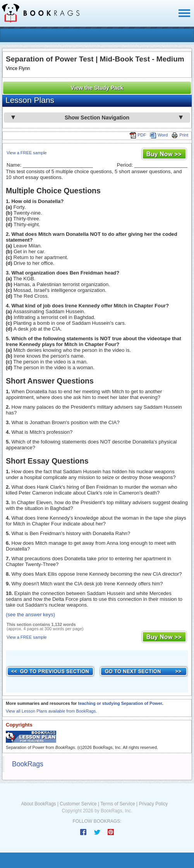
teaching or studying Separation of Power (120, 703)
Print (180, 135)
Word (159, 135)
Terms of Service (118, 804)
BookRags (28, 764)
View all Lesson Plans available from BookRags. (51, 711)
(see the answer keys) (30, 615)
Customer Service (78, 804)
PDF (138, 135)
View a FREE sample (27, 153)
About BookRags (39, 804)
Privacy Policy (153, 804)
